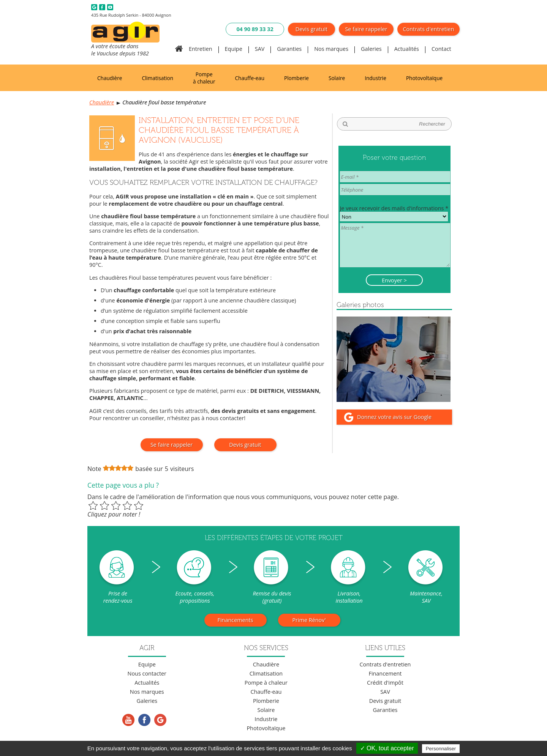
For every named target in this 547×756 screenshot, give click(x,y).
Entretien (201, 49)
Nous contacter (147, 673)
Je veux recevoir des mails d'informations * (394, 208)
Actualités (407, 49)
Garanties (289, 49)
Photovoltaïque (424, 78)
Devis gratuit (311, 29)
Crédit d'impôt (385, 683)
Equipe (234, 49)
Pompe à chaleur (204, 78)
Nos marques (331, 49)
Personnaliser (441, 749)
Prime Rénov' (309, 620)
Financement (385, 673)
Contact (441, 49)
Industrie (375, 78)
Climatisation (157, 78)
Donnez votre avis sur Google (394, 417)
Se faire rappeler (366, 29)
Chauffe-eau (250, 78)
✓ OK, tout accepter (387, 748)
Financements (236, 620)
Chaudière (110, 78)
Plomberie (296, 78)
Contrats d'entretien (429, 29)
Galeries (371, 49)
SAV (260, 49)
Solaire (337, 78)
